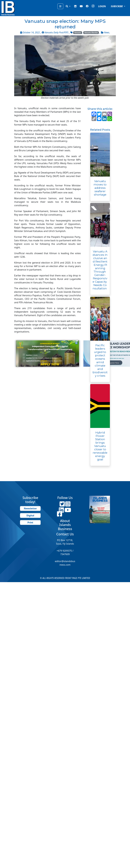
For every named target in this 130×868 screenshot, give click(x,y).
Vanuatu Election (91, 33)
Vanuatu (78, 33)
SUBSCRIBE (117, 6)
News (107, 33)
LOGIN (102, 6)
